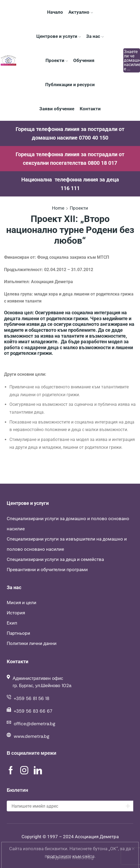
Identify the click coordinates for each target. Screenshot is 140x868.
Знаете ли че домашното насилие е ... (132, 60)
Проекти (57, 60)
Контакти (90, 109)
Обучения (84, 60)
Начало (55, 12)
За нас (95, 36)
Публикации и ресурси (70, 85)
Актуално (81, 12)
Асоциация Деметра (97, 837)
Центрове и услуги (59, 36)
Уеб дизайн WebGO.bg (70, 858)
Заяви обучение (57, 109)
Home (58, 208)
